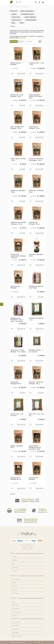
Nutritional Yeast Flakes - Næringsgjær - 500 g (37, 159)
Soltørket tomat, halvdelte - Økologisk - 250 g (18, 223)
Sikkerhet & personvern (17, 636)
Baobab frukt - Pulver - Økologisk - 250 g (17, 96)
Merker (14, 564)
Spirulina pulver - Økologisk (16, 287)
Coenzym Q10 (16, 17)
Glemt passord (15, 626)
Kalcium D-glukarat (30, 17)
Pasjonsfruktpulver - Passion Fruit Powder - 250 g (36, 96)
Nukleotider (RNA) (31, 20)
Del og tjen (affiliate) (16, 612)
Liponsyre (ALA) (16, 20)
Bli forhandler (15, 616)
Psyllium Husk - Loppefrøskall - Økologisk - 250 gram (18, 256)
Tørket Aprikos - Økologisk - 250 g (34, 127)
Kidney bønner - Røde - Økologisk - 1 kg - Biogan (18, 351)
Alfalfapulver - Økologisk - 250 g (37, 191)
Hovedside (14, 557)
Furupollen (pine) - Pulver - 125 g (37, 64)
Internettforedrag (16, 609)
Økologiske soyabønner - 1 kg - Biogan (37, 287)
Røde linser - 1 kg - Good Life (37, 415)
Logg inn (39, 3)
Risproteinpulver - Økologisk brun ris (16, 479)
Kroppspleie (15, 590)
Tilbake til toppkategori (27, 11)
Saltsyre (14, 14)
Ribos (13, 23)
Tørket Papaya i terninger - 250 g (18, 159)
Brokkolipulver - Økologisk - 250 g (34, 223)
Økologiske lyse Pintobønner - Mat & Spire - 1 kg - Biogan (17, 320)
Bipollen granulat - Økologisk (16, 64)
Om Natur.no (15, 560)
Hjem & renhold (15, 593)
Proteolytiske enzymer (28, 14)
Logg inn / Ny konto (16, 622)
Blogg (13, 601)
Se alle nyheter (15, 567)
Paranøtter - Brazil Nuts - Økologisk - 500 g (37, 383)
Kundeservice (15, 629)
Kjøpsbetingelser (16, 633)
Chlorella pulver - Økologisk (34, 479)
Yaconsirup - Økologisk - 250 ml (36, 255)
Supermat (14, 583)
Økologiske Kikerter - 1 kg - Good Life (36, 351)
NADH (22, 23)
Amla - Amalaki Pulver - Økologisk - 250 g (18, 127)
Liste (20, 42)
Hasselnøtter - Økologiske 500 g (16, 383)
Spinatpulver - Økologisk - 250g (18, 191)
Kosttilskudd (15, 586)
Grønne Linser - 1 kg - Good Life (17, 415)
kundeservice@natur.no (27, 545)
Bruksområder (15, 605)
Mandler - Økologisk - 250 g (17, 447)
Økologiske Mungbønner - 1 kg (36, 319)
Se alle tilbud (15, 571)
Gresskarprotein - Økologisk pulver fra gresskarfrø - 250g (35, 447)
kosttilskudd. (23, 38)
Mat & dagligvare (16, 579)
